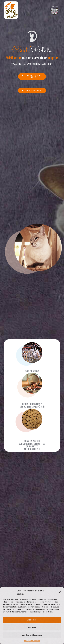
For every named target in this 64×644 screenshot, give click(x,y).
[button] (60, 592)
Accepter (32, 620)
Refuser (32, 627)
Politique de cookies (32, 641)
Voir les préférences (32, 635)
